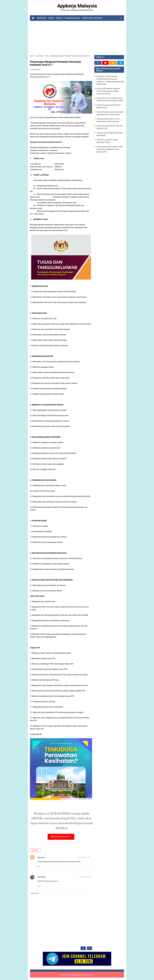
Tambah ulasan (35, 894)
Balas (39, 867)
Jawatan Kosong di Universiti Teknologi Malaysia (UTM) (109, 127)
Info (39, 70)
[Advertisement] (77, 38)
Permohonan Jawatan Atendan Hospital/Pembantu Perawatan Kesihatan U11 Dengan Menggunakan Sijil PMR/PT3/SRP (110, 80)
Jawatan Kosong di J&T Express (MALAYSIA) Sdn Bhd (107, 141)
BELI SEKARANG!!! (61, 837)
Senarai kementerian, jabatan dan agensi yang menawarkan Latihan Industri (110, 113)
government (35, 70)
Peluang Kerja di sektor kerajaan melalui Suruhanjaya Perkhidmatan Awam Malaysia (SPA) (110, 149)
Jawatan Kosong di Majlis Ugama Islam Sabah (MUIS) (110, 134)
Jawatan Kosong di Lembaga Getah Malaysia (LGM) (108, 106)
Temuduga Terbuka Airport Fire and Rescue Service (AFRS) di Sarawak (108, 120)
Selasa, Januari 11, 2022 (84, 858)
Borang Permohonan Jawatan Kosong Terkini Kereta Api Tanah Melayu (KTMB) (110, 99)
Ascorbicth (42, 877)
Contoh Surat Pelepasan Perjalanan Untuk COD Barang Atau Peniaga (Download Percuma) (108, 91)
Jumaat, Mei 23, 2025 (85, 877)
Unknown (41, 858)
